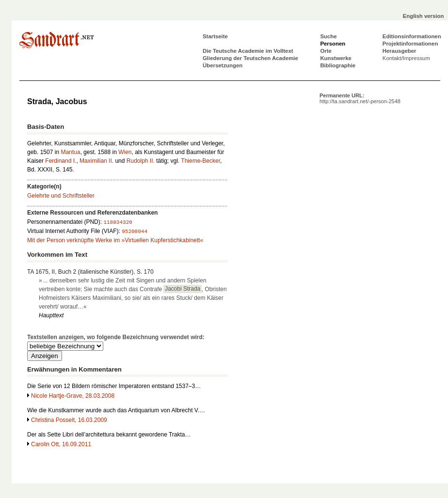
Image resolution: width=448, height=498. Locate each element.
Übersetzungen (223, 65)
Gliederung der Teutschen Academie (250, 58)
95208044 (135, 232)
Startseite (215, 36)
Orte (326, 51)
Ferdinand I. (61, 161)
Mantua (70, 152)
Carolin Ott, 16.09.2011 (61, 444)
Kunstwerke (336, 58)
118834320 (118, 222)
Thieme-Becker (200, 161)
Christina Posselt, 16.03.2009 (69, 420)
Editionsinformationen (412, 36)
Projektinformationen (410, 44)
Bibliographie (338, 65)
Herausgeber (400, 51)
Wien (125, 152)
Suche (328, 36)
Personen (333, 44)
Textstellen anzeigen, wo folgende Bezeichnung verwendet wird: (116, 337)
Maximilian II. (96, 161)
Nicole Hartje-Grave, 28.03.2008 (73, 396)
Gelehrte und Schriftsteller (61, 196)
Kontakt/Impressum (406, 58)
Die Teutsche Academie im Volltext (248, 51)
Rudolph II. (141, 161)
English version (424, 16)
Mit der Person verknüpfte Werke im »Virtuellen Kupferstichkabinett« (115, 240)
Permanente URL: (360, 98)
